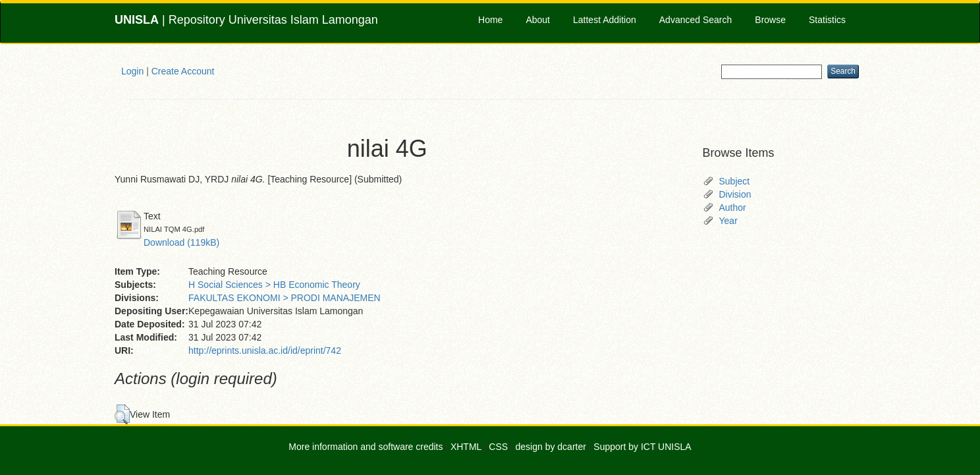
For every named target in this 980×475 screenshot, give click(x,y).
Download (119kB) (181, 242)
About (538, 20)
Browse (770, 20)
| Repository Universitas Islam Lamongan (246, 20)
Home (490, 20)
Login (132, 71)
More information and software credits (366, 447)
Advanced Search (696, 20)
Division (735, 194)
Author (733, 208)
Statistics (827, 20)
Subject (735, 181)
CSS (498, 447)
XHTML (466, 447)
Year (728, 221)
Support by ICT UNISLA (642, 447)
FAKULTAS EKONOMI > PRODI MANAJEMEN (285, 298)
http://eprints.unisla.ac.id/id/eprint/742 (265, 350)
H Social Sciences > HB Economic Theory (274, 285)
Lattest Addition (605, 20)
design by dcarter (551, 447)
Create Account (183, 71)
